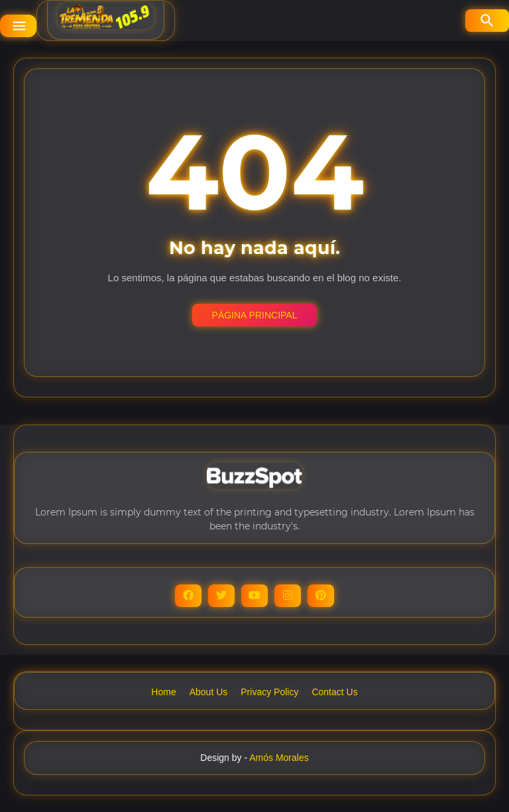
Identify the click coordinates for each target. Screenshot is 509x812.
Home (163, 692)
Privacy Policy (269, 692)
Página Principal (255, 315)
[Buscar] (487, 21)
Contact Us (334, 692)
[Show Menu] (18, 26)
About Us (209, 692)
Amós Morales (279, 758)
